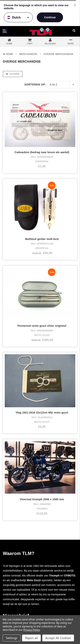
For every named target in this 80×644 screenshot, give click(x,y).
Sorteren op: (35, 85)
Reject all (31, 638)
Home (10, 54)
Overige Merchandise (58, 54)
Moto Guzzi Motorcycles (19, 550)
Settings (12, 638)
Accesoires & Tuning (17, 574)
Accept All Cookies (58, 638)
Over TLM (11, 592)
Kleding (10, 564)
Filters (13, 74)
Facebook (53, 555)
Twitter (52, 564)
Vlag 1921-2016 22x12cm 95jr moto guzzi (42, 326)
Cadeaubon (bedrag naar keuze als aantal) (42, 152)
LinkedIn (53, 569)
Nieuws (10, 611)
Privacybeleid (53, 596)
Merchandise (28, 54)
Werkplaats (12, 606)
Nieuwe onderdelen (17, 579)
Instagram (54, 559)
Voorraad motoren (16, 559)
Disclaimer (52, 599)
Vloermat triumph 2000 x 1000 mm (42, 369)
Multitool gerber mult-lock (42, 239)
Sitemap (51, 603)
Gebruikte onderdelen (18, 583)
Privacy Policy (32, 630)
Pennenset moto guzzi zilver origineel (42, 282)
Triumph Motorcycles (17, 555)
